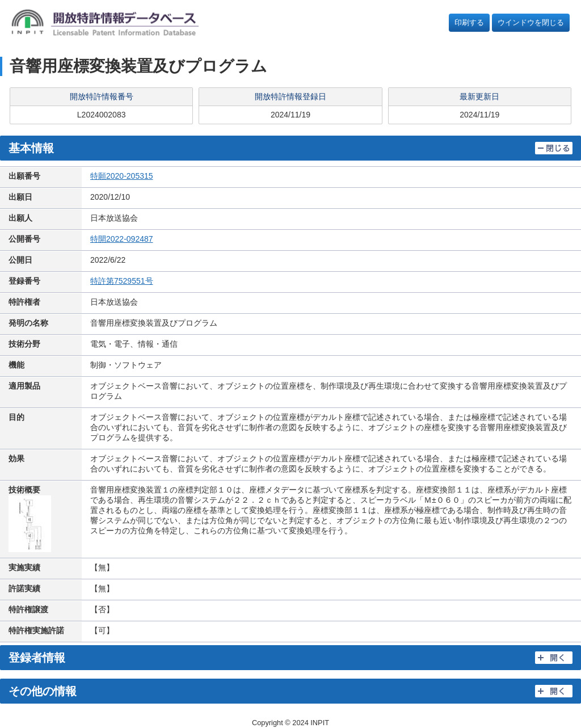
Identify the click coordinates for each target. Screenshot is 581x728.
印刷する (469, 22)
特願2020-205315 (122, 176)
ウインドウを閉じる (531, 22)
